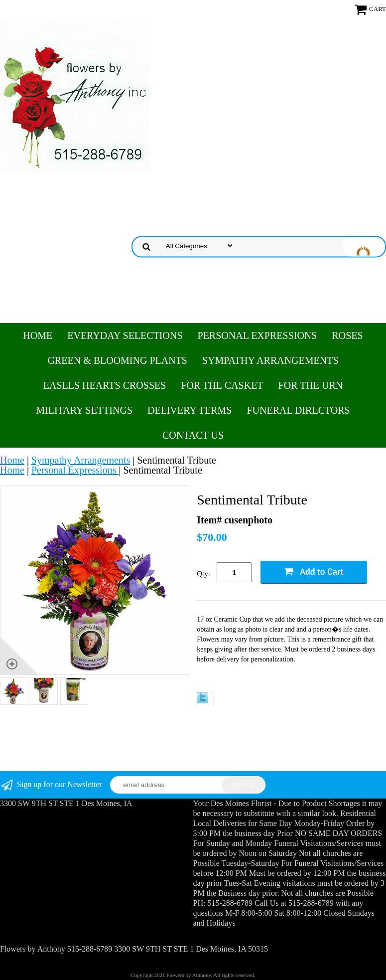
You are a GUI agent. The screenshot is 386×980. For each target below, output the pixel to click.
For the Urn (311, 385)
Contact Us (193, 435)
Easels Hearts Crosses (105, 385)
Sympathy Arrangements (270, 360)
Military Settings (84, 410)
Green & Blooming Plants (117, 360)
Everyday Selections (125, 335)
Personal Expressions (257, 335)
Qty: (203, 574)
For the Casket (222, 385)
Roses (347, 335)
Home (38, 335)
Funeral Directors (298, 410)
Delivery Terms (190, 410)
